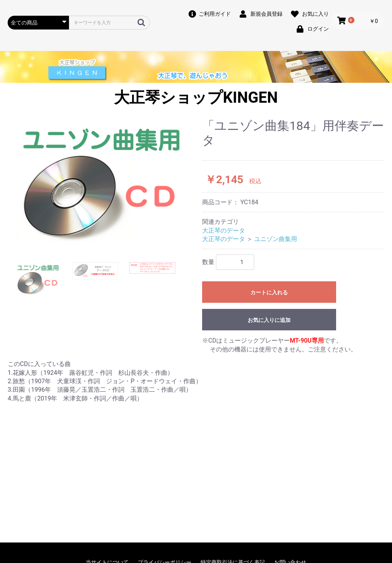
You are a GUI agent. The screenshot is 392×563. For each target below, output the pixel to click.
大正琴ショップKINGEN (196, 98)
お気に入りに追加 (269, 320)
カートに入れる (269, 292)
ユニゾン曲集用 (276, 239)
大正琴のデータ (224, 231)
